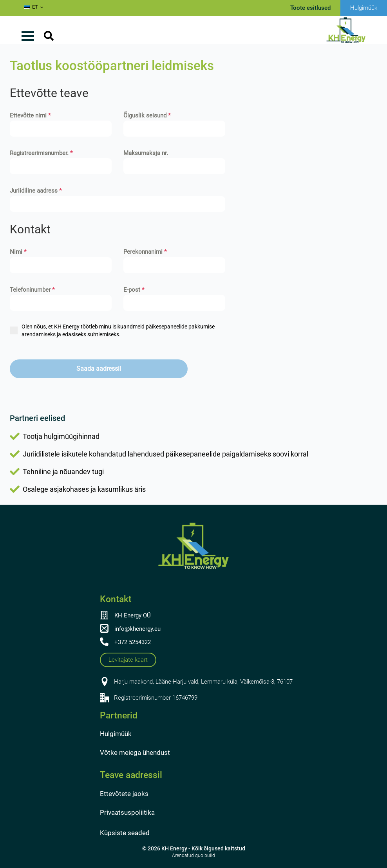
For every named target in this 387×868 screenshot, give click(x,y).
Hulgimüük (116, 734)
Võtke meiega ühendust (135, 753)
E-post (134, 290)
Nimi (18, 252)
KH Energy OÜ (133, 615)
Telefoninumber (32, 290)
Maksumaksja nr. (146, 153)
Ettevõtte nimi (30, 115)
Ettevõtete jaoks (124, 794)
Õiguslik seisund (147, 115)
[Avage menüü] (28, 36)
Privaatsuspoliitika (127, 812)
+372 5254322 (133, 642)
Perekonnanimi (145, 252)
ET (31, 7)
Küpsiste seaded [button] (125, 833)
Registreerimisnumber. (41, 153)
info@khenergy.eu (137, 629)
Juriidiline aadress (36, 191)
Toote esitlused (310, 8)
